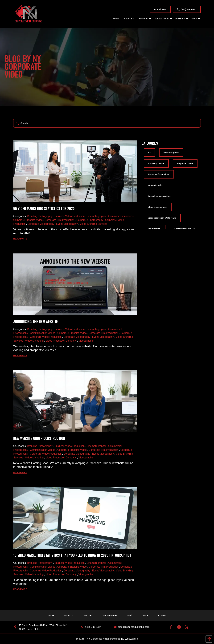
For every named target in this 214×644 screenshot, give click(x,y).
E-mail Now (160, 9)
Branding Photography (40, 216)
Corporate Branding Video (28, 220)
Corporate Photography (90, 220)
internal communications (160, 196)
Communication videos (121, 216)
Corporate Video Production (46, 337)
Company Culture (156, 163)
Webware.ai (132, 639)
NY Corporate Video (98, 639)
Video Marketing (34, 341)
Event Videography (67, 224)
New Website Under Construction (39, 438)
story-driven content (158, 207)
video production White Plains (162, 218)
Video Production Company (61, 341)
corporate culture (185, 163)
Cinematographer (96, 216)
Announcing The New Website (36, 321)
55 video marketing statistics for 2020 (44, 208)
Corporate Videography (41, 224)
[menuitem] (116, 19)
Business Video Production (70, 216)
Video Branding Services (94, 224)
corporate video (156, 185)
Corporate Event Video (159, 174)
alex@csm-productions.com (131, 627)
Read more (20, 239)
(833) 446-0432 (187, 9)
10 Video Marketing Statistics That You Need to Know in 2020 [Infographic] (72, 555)
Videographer (86, 341)
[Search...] (107, 123)
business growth (171, 152)
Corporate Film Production (60, 220)
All (149, 152)
